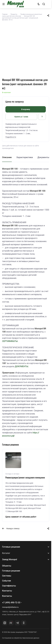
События (7, 581)
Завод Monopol (10, 559)
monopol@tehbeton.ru (10, 607)
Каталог (6, 553)
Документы (43, 157)
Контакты (7, 591)
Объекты (7, 566)
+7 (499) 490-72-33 (11, 603)
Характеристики (25, 157)
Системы (7, 576)
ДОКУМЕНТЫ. (22, 366)
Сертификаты (9, 586)
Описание (7, 157)
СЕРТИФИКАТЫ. (10, 341)
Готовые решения (11, 547)
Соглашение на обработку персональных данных (21, 638)
